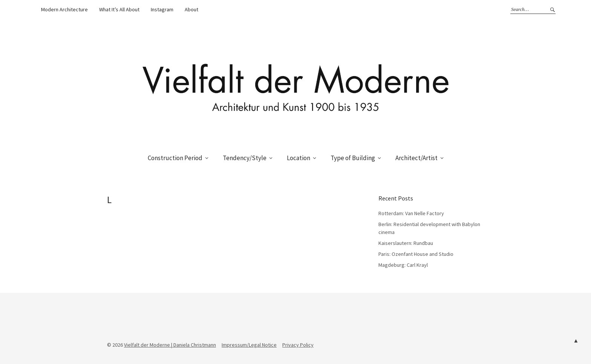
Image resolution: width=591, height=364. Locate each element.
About (191, 9)
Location (299, 158)
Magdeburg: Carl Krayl (403, 265)
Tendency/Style (245, 158)
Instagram (162, 9)
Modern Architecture (64, 9)
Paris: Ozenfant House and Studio (416, 254)
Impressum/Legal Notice (249, 345)
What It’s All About (119, 9)
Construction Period (175, 158)
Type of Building (353, 158)
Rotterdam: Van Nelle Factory (411, 213)
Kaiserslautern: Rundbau (406, 243)
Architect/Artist (416, 158)
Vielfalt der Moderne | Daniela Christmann (170, 345)
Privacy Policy (298, 345)
